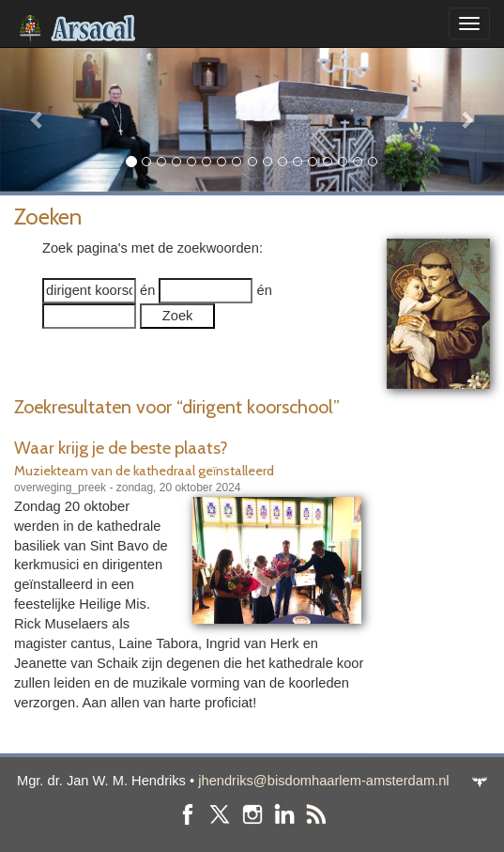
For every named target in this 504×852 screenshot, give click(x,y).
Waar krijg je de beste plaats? (121, 448)
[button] (38, 119)
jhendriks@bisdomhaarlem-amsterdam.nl (323, 781)
